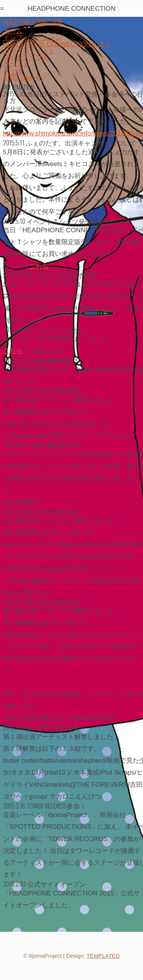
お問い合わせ (22, 77)
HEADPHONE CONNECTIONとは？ (57, 44)
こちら (39, 266)
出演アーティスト (29, 51)
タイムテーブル (26, 57)
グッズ (13, 71)
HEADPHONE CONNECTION (32, 21)
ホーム (13, 31)
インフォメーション (32, 38)
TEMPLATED (103, 956)
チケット (16, 64)
